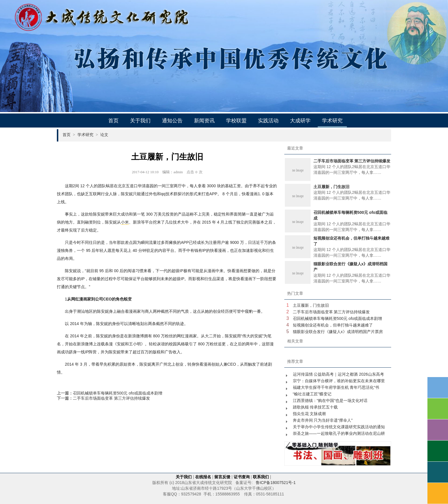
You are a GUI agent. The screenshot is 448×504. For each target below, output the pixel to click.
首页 (113, 121)
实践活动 (268, 121)
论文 (104, 135)
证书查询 (242, 477)
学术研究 (332, 121)
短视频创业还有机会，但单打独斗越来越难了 (333, 325)
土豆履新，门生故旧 (311, 305)
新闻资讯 (204, 121)
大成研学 (300, 121)
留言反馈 (222, 477)
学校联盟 (236, 121)
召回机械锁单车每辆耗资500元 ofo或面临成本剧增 (118, 393)
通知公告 (172, 121)
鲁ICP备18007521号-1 (276, 483)
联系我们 (261, 477)
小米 (125, 222)
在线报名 (203, 477)
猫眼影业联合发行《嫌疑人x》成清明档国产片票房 (338, 332)
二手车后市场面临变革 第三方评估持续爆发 (111, 398)
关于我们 (140, 121)
